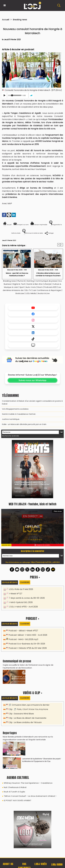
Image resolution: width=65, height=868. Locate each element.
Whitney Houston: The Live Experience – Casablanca (27, 784)
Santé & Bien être (42, 285)
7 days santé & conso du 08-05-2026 (26, 600)
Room (55, 288)
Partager (36, 237)
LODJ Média (48, 294)
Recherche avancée (10, 438)
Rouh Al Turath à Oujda (14, 793)
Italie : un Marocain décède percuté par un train (23, 427)
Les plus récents (10, 585)
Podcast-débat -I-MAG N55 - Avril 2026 (27, 638)
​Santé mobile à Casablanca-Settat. (18, 417)
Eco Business (10, 285)
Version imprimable (49, 223)
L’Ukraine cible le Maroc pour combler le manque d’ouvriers (48, 275)
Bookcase (36, 294)
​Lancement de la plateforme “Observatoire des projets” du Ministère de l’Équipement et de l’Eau (42, 762)
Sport (35, 288)
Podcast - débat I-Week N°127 (23, 633)
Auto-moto (45, 288)
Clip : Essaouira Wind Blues (21, 716)
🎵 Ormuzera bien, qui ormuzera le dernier (28, 707)
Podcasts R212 (11, 291)
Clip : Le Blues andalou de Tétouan (25, 725)
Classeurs (26, 585)
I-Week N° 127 (15, 596)
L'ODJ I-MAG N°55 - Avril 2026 (22, 609)
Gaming (32, 282)
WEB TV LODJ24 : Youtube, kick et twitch (32, 506)
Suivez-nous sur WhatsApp (32, 384)
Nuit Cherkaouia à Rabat (14, 789)
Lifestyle (56, 285)
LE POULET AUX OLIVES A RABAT (17, 801)
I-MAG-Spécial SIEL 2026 (20, 605)
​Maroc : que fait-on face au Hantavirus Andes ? (17, 275)
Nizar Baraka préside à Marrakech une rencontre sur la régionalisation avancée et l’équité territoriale (26, 740)
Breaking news (21, 20)
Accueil (6, 20)
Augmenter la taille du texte (20, 231)
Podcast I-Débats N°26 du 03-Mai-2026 (27, 651)
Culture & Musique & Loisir (19, 288)
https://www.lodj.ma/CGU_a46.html (45, 564)
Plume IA (23, 282)
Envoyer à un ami (26, 223)
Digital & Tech (25, 285)
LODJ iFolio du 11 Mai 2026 (20, 592)
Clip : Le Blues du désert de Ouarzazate (27, 720)
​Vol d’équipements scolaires (14, 412)
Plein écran (58, 513)
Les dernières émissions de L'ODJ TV (37, 291)
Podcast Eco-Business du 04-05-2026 (26, 646)
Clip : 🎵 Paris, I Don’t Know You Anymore (27, 712)
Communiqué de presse (50, 282)
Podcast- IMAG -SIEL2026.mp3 (22, 642)
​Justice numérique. (10, 422)
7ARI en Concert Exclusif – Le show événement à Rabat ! (28, 797)
